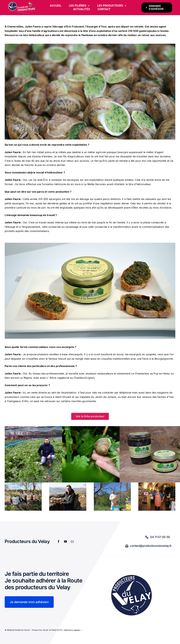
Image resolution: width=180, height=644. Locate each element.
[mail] (72, 541)
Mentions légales (72, 630)
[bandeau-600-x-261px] (22, 3)
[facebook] (59, 541)
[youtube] (65, 541)
